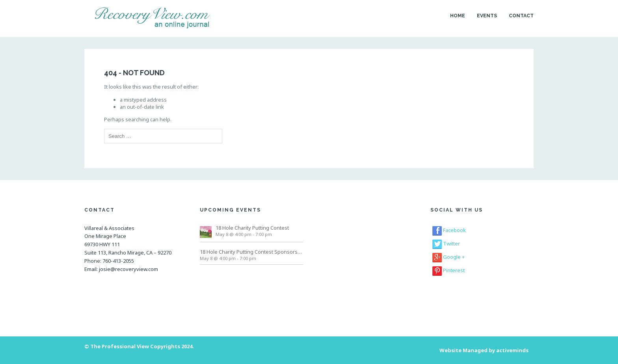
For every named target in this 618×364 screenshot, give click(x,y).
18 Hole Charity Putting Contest (252, 228)
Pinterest (449, 270)
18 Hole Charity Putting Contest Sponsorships (252, 252)
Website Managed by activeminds (484, 350)
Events (487, 16)
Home (458, 16)
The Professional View (120, 346)
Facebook (449, 230)
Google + (449, 257)
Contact (521, 16)
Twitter (446, 243)
